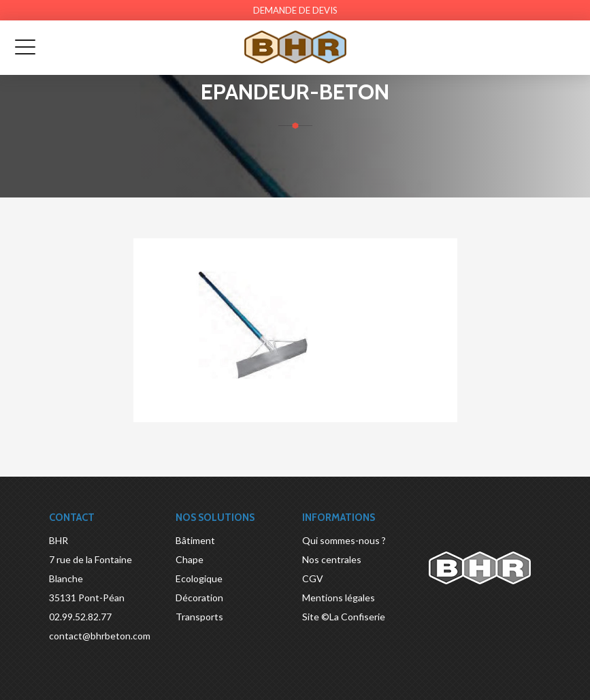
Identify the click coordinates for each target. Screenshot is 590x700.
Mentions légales (339, 598)
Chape (190, 559)
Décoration (199, 598)
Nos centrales (332, 559)
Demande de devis (295, 10)
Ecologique (199, 578)
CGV (313, 578)
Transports (199, 617)
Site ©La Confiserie (344, 617)
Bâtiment (195, 540)
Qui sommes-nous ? (344, 540)
